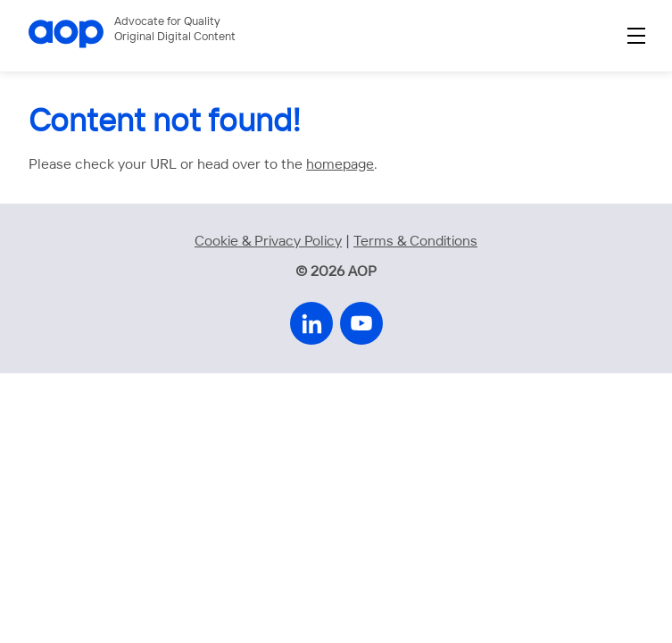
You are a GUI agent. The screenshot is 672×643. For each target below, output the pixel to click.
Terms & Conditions (415, 242)
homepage (340, 165)
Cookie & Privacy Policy (268, 242)
